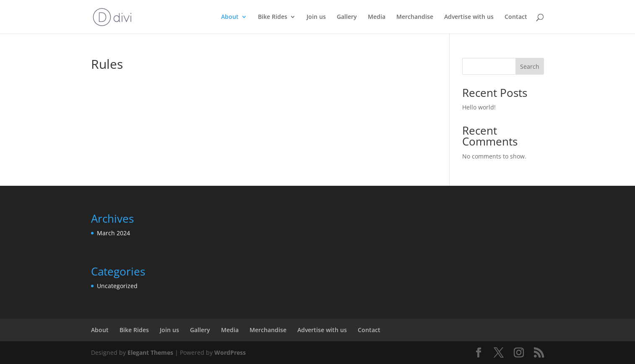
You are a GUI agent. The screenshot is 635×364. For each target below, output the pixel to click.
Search (530, 66)
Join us (316, 17)
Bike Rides (273, 17)
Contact (516, 17)
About (230, 17)
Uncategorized (117, 286)
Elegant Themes (150, 352)
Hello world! (479, 107)
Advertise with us (469, 17)
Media (377, 17)
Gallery (347, 17)
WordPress (230, 352)
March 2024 (113, 233)
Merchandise (415, 17)
